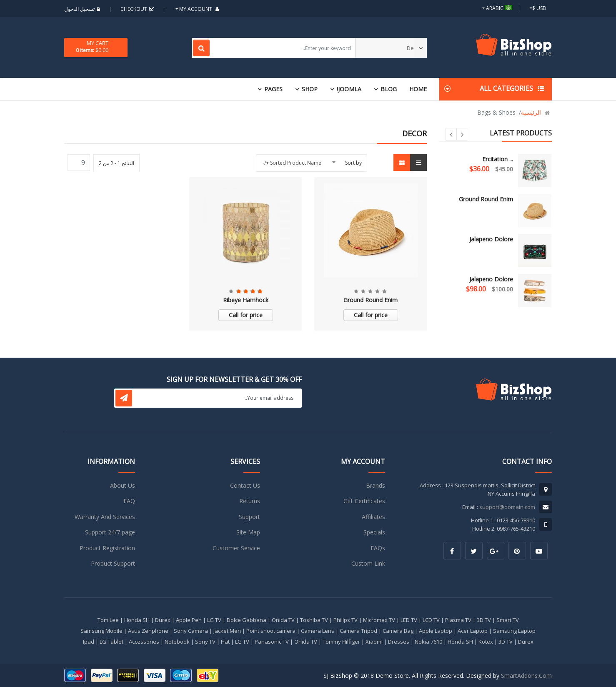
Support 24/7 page (110, 532)
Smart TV (508, 620)
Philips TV (346, 620)
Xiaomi (374, 642)
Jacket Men (227, 631)
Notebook (177, 642)
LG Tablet (111, 642)
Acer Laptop (473, 631)
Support (249, 517)
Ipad (89, 642)
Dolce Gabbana (247, 620)
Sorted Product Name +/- (292, 163)
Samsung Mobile (101, 631)
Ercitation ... (498, 159)
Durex (163, 620)
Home (418, 89)
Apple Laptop (436, 631)
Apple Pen (189, 620)
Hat (225, 642)
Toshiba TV (314, 620)
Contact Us (245, 485)
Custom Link (368, 563)
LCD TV (431, 620)
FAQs (378, 548)
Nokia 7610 (428, 642)
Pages (273, 89)
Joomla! (349, 89)
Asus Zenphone (148, 631)
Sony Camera (191, 631)
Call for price (371, 315)
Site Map (248, 532)
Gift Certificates (364, 501)
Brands (376, 485)
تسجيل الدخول (83, 9)
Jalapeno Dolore (491, 239)
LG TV (214, 620)
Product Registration (107, 548)
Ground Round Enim (486, 199)
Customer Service (236, 548)
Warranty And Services (105, 517)
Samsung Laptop (514, 631)
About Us (123, 485)
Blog (389, 89)
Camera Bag (398, 631)
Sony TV (205, 642)
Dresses (399, 642)
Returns (250, 501)
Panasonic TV (272, 642)
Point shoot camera (271, 631)
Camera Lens (318, 631)
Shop (310, 89)
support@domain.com (507, 507)
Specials (374, 532)
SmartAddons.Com (526, 676)
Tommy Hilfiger (341, 642)
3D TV (484, 620)
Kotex (486, 642)
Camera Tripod (358, 631)
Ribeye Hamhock (246, 300)
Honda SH (137, 620)
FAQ (129, 501)
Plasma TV (458, 620)
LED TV (409, 620)
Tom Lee (108, 620)
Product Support (113, 563)
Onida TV (283, 620)
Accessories (144, 642)
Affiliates (373, 517)
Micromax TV (379, 620)
